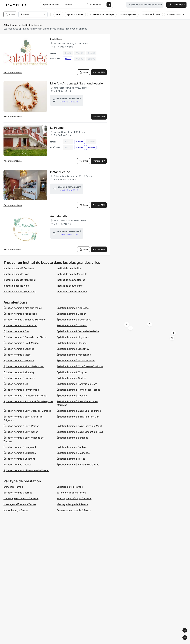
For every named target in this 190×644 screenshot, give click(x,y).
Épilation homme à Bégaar (71, 314)
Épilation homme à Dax (16, 331)
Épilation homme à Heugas (72, 343)
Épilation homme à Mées (17, 355)
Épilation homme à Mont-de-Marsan (24, 366)
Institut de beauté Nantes (71, 280)
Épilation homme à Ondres (71, 378)
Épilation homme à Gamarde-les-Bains (78, 331)
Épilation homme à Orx (16, 384)
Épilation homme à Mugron (72, 372)
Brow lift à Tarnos (13, 487)
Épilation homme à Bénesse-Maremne (24, 320)
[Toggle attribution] (187, 641)
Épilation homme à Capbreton (20, 325)
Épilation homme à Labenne (19, 349)
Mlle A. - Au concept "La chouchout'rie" (77, 83)
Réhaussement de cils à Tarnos (74, 510)
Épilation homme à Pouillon (72, 396)
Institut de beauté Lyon (16, 274)
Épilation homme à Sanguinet (20, 447)
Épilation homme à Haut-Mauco (21, 343)
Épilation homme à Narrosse (19, 378)
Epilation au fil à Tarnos (70, 487)
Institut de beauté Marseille (72, 274)
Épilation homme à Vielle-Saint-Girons (78, 465)
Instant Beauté (60, 172)
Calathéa (56, 39)
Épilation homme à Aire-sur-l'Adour (23, 308)
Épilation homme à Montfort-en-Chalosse (80, 366)
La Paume (57, 128)
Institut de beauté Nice (16, 286)
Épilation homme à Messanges (74, 355)
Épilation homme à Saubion (72, 447)
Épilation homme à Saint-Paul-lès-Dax (78, 417)
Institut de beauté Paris (70, 286)
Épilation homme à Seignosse (73, 453)
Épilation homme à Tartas (71, 459)
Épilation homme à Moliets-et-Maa (76, 361)
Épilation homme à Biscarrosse (74, 320)
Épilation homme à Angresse (73, 308)
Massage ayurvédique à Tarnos (74, 498)
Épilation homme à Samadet (72, 438)
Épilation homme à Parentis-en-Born (77, 384)
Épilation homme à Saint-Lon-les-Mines (79, 411)
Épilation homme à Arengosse (20, 314)
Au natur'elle (59, 216)
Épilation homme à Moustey (19, 372)
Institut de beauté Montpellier (20, 280)
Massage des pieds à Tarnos (73, 504)
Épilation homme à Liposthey (73, 349)
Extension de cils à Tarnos (71, 493)
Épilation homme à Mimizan (19, 361)
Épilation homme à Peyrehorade (21, 390)
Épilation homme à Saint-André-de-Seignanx (28, 401)
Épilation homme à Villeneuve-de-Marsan (26, 470)
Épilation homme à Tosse (17, 465)
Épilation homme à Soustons (19, 459)
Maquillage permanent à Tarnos (21, 498)
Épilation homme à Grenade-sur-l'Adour (25, 337)
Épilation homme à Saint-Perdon (21, 426)
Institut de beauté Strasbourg (20, 292)
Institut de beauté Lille (69, 268)
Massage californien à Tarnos (20, 504)
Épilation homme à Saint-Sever (21, 432)
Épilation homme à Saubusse (20, 453)
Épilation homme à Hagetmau (73, 337)
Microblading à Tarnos (16, 510)
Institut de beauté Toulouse (72, 292)
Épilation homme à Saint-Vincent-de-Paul (80, 432)
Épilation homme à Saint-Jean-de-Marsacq (27, 411)
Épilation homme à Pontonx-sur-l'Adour (25, 396)
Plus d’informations (13, 72)
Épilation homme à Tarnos (18, 493)
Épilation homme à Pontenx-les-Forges (78, 390)
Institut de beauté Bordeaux (19, 268)
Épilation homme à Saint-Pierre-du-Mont (79, 426)
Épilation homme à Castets (72, 325)
